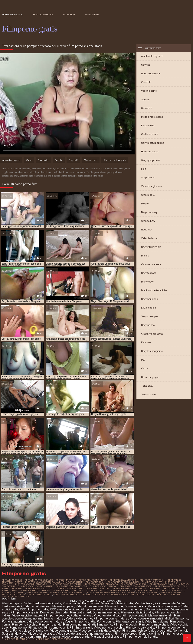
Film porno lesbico (135, 631)
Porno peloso (22, 631)
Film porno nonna (75, 624)
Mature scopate (63, 606)
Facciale (146, 342)
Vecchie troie (144, 603)
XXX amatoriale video (64, 609)
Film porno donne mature (111, 618)
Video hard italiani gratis (117, 603)
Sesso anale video (14, 634)
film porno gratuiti (122, 595)
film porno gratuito (149, 595)
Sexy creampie (149, 316)
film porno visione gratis (115, 160)
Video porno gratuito (64, 631)
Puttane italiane (81, 615)
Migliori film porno (176, 618)
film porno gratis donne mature (106, 593)
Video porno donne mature (45, 621)
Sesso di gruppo (150, 377)
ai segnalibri (92, 15)
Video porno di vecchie (109, 627)
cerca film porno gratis (39, 580)
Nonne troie (181, 631)
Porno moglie (72, 603)
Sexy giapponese (151, 160)
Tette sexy (147, 386)
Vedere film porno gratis (164, 606)
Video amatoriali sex (37, 606)
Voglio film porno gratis (80, 621)
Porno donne (106, 621)
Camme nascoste (151, 264)
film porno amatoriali (152, 580)
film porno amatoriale (123, 580)
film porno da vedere (98, 588)
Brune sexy (147, 282)
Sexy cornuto (148, 394)
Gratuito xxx (40, 631)
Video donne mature (90, 606)
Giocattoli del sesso (152, 334)
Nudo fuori (147, 230)
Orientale (146, 82)
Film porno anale (50, 624)
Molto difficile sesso (152, 117)
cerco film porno (66, 580)
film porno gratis (37, 593)
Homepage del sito (12, 15)
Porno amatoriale (13, 621)
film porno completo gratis (101, 584)
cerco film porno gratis (93, 580)
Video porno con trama (26, 637)
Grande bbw (148, 221)
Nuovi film (69, 15)
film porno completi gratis (31, 584)
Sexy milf (146, 99)
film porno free (145, 590)
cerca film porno (12, 580)
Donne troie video (158, 609)
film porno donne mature (68, 590)
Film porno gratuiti (135, 615)
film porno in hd (22, 597)
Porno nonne (91, 603)
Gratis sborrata (150, 134)
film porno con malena (103, 586)
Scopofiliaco (148, 178)
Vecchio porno (149, 91)
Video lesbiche (149, 238)
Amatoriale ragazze (152, 56)
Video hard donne (156, 621)
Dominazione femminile (154, 290)
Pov (143, 360)
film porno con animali (134, 584)
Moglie (145, 204)
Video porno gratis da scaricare (100, 631)
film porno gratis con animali (67, 593)
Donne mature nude (106, 612)
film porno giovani (13, 593)
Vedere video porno (79, 618)
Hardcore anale (150, 152)
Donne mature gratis (99, 634)
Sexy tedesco (149, 273)
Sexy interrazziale (151, 247)
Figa (144, 169)
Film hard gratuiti (81, 627)
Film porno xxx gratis (25, 612)
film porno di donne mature (165, 588)
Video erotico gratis (41, 634)
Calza (145, 368)
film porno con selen (167, 586)
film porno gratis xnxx (67, 595)
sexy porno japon (62, 639)
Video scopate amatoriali (146, 618)
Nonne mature (54, 618)
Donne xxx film (149, 634)
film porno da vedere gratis (129, 588)
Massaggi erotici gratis (106, 637)
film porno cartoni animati (123, 582)
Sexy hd (146, 65)
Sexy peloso (148, 325)
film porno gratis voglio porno (32, 595)
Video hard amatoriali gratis (43, 603)
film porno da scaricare (69, 588)
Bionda (145, 256)
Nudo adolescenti (151, 73)
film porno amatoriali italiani (43, 582)
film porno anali (95, 582)
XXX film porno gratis (34, 609)
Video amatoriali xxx (107, 615)
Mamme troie (114, 606)
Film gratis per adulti (129, 621)
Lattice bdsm (149, 308)
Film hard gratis (12, 603)
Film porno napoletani (153, 624)
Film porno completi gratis (140, 637)
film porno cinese (152, 582)
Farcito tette (148, 125)
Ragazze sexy (149, 212)
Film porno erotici (126, 634)
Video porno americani (129, 609)
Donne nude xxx (135, 606)
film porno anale (73, 582)
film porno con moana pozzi (136, 586)
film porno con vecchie (38, 588)
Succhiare (147, 108)
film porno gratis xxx (95, 595)
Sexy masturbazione (153, 143)
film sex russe (41, 639)
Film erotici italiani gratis (137, 612)
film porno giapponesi (169, 590)
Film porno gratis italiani (96, 609)
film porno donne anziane (35, 590)
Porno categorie (43, 15)
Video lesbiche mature (27, 615)
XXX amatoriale (165, 603)
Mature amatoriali (160, 615)
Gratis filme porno (100, 624)
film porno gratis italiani (143, 593)
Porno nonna (33, 618)
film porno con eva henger (71, 586)
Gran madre (148, 195)
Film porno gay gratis (140, 627)
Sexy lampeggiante (152, 351)
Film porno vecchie (56, 615)
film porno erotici (96, 590)
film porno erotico (121, 590)
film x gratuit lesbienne (16, 639)
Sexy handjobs (149, 299)
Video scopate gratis (69, 634)
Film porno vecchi (125, 624)
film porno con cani (161, 584)
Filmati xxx (36, 627)
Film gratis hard (80, 612)
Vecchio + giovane (151, 186)
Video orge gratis (160, 631)
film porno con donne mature (35, 586)
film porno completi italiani (66, 584)
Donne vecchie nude (54, 612)
